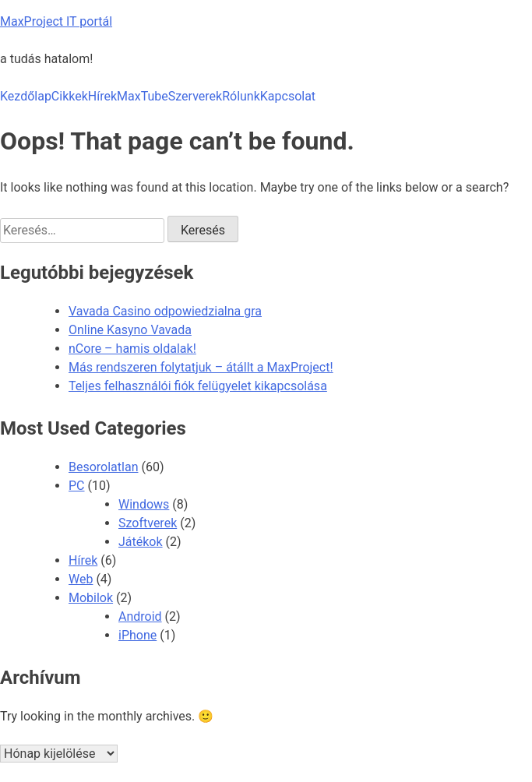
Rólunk (241, 96)
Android (140, 616)
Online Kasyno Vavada (130, 330)
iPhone (137, 635)
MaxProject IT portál (56, 21)
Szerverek (195, 96)
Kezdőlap (26, 96)
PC (77, 486)
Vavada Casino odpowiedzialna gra (165, 311)
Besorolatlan (103, 467)
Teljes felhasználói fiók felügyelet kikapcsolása (198, 386)
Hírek (102, 96)
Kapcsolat (288, 96)
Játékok (141, 542)
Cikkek (70, 96)
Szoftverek (148, 523)
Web (81, 579)
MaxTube (143, 96)
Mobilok (91, 598)
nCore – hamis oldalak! (132, 349)
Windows (144, 504)
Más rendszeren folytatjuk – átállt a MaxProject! (201, 367)
